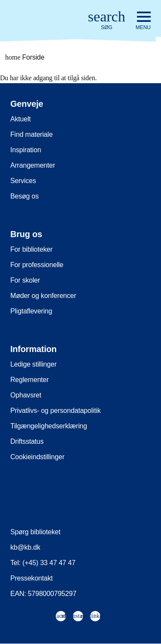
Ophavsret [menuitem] (26, 395)
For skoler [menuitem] (25, 280)
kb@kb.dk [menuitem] (25, 547)
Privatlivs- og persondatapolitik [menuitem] (56, 411)
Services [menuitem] (23, 181)
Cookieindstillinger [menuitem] (37, 457)
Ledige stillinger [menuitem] (33, 364)
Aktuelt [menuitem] (21, 119)
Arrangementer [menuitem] (33, 165)
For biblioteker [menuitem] (31, 249)
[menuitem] (61, 616)
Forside (25, 57)
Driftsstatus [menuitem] (27, 441)
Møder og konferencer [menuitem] (43, 296)
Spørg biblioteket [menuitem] (35, 532)
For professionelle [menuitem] (37, 265)
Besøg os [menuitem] (24, 196)
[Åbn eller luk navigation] (143, 21)
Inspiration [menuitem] (26, 150)
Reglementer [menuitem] (29, 380)
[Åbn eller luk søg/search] (107, 21)
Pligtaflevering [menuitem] (31, 311)
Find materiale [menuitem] (32, 134)
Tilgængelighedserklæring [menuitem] (49, 426)
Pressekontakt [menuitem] (32, 578)
